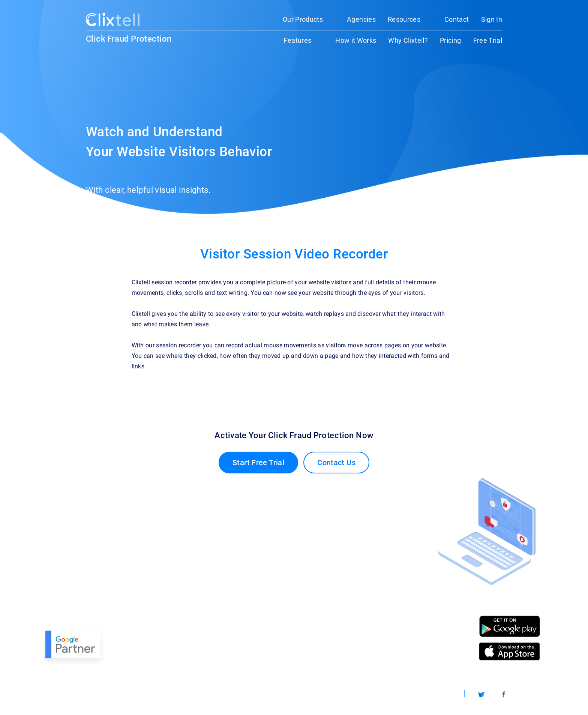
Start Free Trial (258, 463)
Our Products (303, 19)
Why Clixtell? (408, 40)
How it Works (356, 40)
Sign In (492, 19)
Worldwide (439, 694)
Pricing (450, 40)
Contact (457, 19)
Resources (404, 19)
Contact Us (336, 463)
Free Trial (488, 40)
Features (297, 40)
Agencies (361, 19)
